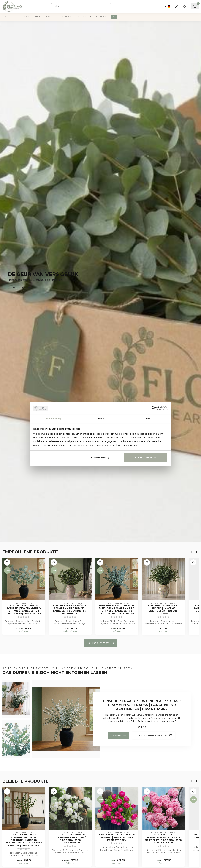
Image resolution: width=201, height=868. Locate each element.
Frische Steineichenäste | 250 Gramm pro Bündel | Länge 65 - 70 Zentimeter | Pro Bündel (70, 610)
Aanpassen (100, 457)
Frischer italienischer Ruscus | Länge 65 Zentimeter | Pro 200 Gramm (163, 610)
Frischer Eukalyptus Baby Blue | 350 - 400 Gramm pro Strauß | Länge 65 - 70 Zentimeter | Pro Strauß (117, 610)
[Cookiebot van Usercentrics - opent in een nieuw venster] (154, 408)
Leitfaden (23, 17)
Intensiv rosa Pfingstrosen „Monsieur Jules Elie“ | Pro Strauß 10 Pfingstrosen (163, 839)
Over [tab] (148, 419)
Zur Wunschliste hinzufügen (154, 735)
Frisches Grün (41, 17)
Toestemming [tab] (53, 419)
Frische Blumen (62, 17)
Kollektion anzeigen (101, 643)
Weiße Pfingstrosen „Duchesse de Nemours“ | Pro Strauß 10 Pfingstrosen (70, 839)
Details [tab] (100, 419)
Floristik (80, 17)
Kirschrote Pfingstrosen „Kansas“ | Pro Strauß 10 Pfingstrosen (117, 837)
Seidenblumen (97, 17)
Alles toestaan (145, 457)
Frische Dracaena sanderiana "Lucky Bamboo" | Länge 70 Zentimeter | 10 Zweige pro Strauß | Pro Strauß (24, 840)
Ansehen (119, 735)
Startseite (8, 17)
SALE (114, 17)
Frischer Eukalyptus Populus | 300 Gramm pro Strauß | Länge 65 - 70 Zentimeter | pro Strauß (24, 610)
